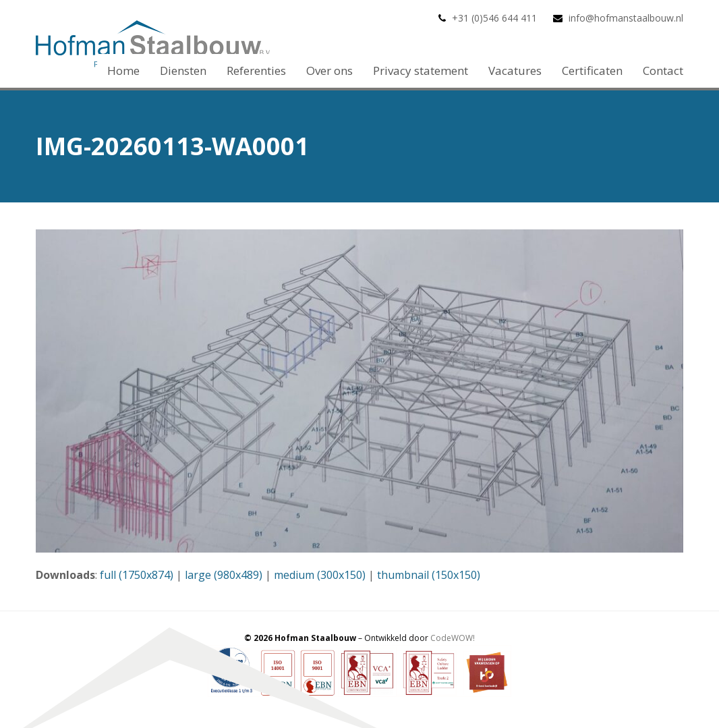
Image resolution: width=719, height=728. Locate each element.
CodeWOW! (453, 638)
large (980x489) (224, 575)
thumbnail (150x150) (429, 575)
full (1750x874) (137, 575)
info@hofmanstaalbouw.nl (626, 18)
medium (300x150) (320, 575)
